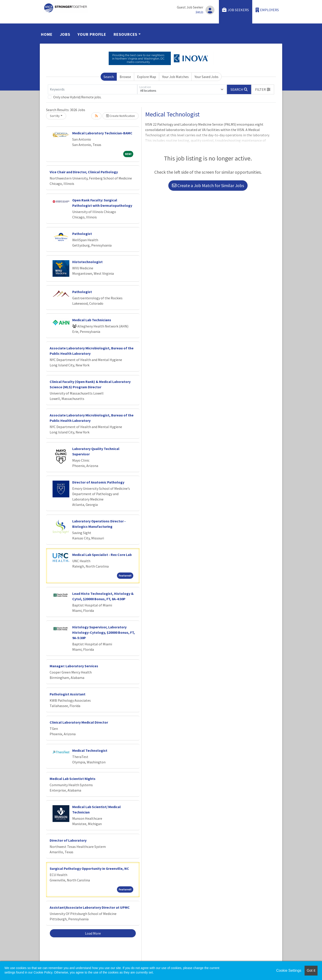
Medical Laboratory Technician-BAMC (102, 133)
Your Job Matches (175, 77)
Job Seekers (235, 10)
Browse (125, 77)
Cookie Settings (289, 970)
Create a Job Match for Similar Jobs (208, 185)
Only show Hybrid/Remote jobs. (77, 97)
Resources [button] (125, 34)
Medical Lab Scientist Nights (73, 779)
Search (109, 77)
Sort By (55, 116)
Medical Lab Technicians (92, 320)
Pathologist (82, 234)
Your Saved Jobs (207, 77)
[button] (263, 89)
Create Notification (121, 116)
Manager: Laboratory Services (74, 666)
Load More (93, 933)
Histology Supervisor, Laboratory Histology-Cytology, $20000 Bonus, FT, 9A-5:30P (104, 632)
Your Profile (92, 34)
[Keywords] (93, 89)
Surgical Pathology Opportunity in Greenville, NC (89, 868)
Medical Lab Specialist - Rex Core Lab (102, 555)
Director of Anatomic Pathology (98, 482)
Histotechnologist (87, 262)
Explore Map (147, 77)
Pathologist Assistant (68, 694)
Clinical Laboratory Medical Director (79, 722)
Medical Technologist (90, 750)
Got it (311, 970)
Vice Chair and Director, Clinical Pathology (84, 172)
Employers (267, 10)
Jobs (65, 34)
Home (47, 34)
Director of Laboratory (68, 840)
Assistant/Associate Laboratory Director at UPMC (90, 907)
